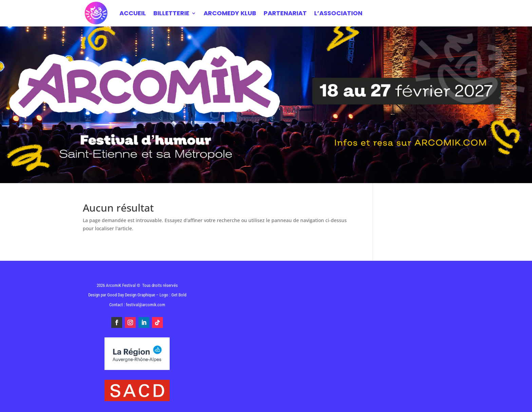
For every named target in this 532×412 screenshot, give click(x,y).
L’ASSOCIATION (338, 13)
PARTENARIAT (285, 13)
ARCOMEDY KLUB (230, 13)
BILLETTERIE (171, 13)
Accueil (133, 13)
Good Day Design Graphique (131, 295)
